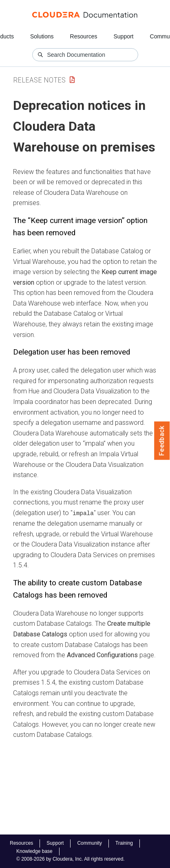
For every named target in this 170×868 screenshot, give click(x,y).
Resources (84, 36)
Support (123, 36)
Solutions (42, 36)
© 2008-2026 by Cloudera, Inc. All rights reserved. (71, 859)
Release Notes (39, 80)
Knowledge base (34, 851)
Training (124, 843)
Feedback (162, 441)
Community (89, 843)
